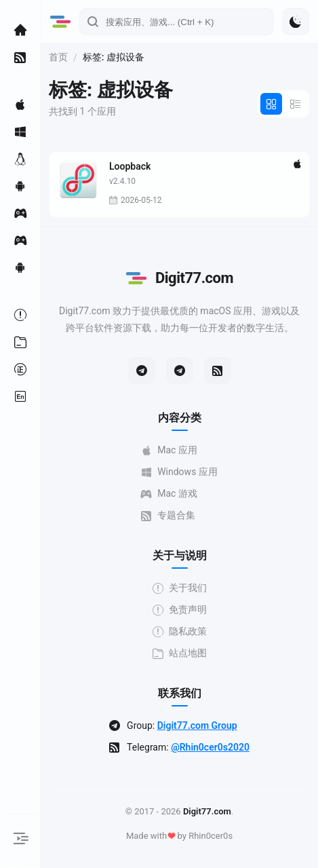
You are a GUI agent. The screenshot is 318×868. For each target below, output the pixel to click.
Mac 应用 (169, 450)
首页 (58, 57)
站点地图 (180, 653)
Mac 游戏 (169, 494)
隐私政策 (180, 631)
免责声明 (180, 610)
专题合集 (168, 515)
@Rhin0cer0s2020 (210, 747)
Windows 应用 (179, 472)
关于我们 (180, 588)
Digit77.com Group (197, 725)
